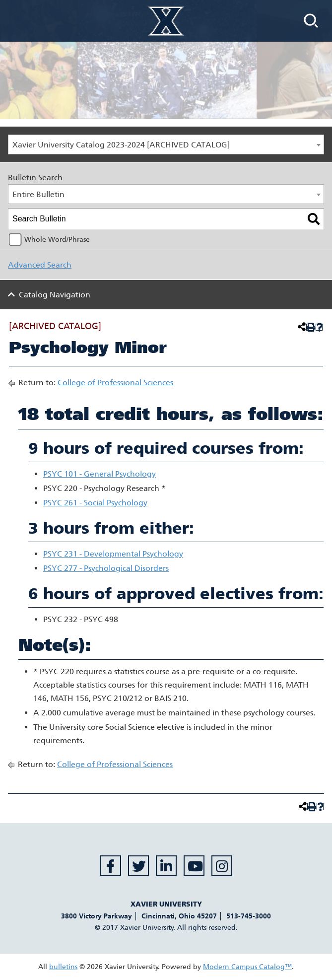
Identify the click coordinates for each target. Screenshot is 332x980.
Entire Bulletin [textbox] (38, 194)
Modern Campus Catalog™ (247, 967)
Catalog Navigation (55, 295)
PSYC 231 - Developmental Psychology (113, 554)
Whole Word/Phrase (57, 240)
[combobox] (166, 144)
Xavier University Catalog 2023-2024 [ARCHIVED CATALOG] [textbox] (121, 145)
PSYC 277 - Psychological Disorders (106, 568)
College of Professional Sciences (115, 383)
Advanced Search (40, 265)
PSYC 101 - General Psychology (100, 474)
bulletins (63, 967)
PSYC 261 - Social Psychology (95, 503)
